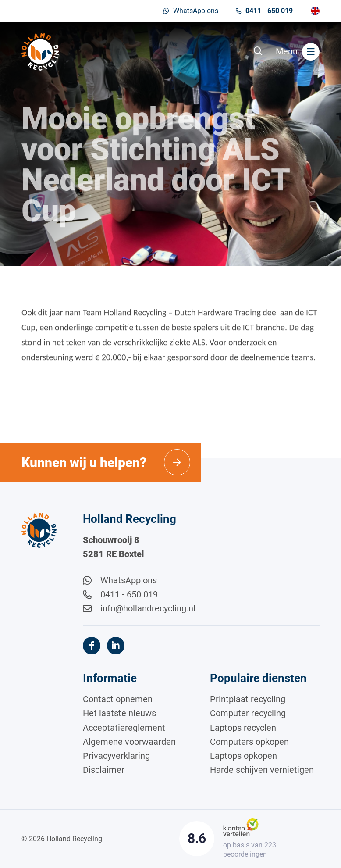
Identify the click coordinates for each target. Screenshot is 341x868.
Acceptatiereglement (124, 728)
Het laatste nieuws (119, 713)
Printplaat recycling (248, 699)
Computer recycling (248, 713)
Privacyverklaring (116, 756)
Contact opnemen (118, 699)
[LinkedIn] (116, 646)
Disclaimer (104, 770)
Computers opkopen (249, 742)
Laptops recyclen (243, 728)
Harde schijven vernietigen (262, 770)
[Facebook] (92, 646)
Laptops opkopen (243, 756)
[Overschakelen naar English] (315, 11)
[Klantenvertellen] (241, 827)
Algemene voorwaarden (129, 742)
